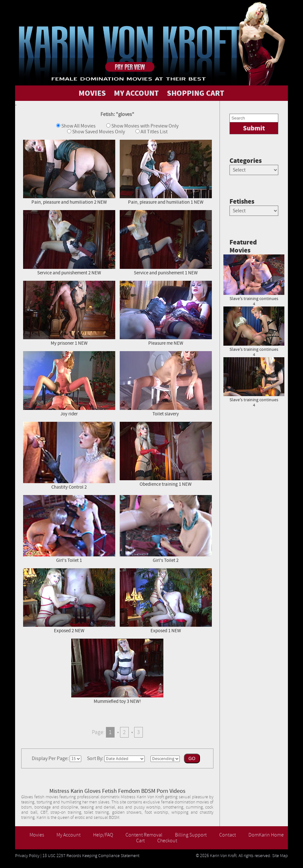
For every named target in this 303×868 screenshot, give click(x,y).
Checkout (167, 841)
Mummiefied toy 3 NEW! (117, 671)
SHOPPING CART (196, 93)
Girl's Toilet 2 (166, 529)
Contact (228, 835)
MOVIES (92, 93)
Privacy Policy (27, 856)
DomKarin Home (266, 835)
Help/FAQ (103, 835)
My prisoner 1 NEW (69, 313)
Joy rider (69, 383)
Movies (37, 835)
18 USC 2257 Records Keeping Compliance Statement (91, 856)
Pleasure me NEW (166, 313)
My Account (69, 835)
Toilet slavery (166, 383)
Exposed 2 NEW (69, 601)
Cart (140, 841)
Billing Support (191, 835)
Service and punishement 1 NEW (166, 242)
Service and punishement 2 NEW (69, 242)
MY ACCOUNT (136, 93)
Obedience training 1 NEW (166, 454)
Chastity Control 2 (69, 455)
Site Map (280, 856)
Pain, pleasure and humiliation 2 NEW (69, 172)
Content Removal (144, 835)
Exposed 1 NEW (166, 601)
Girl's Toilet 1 (69, 529)
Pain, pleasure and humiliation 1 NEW (166, 172)
